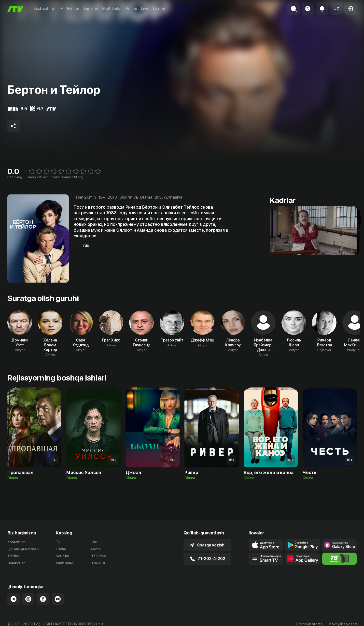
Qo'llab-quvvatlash (23, 549)
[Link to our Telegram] (14, 599)
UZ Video (98, 556)
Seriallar (91, 8)
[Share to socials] (14, 126)
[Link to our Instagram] (28, 599)
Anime (131, 8)
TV (61, 8)
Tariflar (159, 8)
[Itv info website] (339, 559)
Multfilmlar (112, 8)
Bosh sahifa (44, 8)
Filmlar (73, 8)
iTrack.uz (98, 563)
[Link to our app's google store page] (303, 545)
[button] (336, 9)
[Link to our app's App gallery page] (303, 559)
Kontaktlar (16, 542)
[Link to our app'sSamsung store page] (339, 545)
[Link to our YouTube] (58, 599)
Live (145, 8)
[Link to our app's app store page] (266, 545)
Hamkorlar (16, 563)
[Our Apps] (266, 559)
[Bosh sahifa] (15, 9)
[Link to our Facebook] (43, 599)
